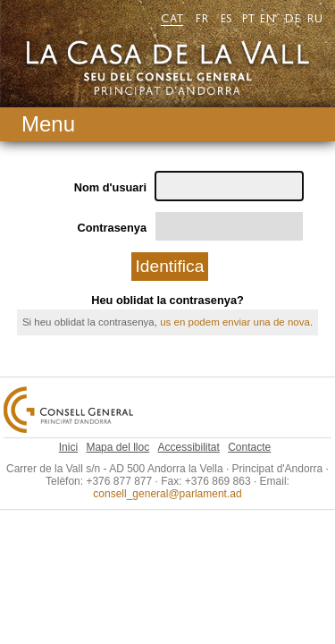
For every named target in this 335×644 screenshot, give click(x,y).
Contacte (249, 432)
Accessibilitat (189, 432)
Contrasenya (117, 203)
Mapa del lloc (117, 432)
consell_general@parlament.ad (167, 474)
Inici (68, 432)
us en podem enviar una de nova (235, 296)
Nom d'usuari (115, 163)
